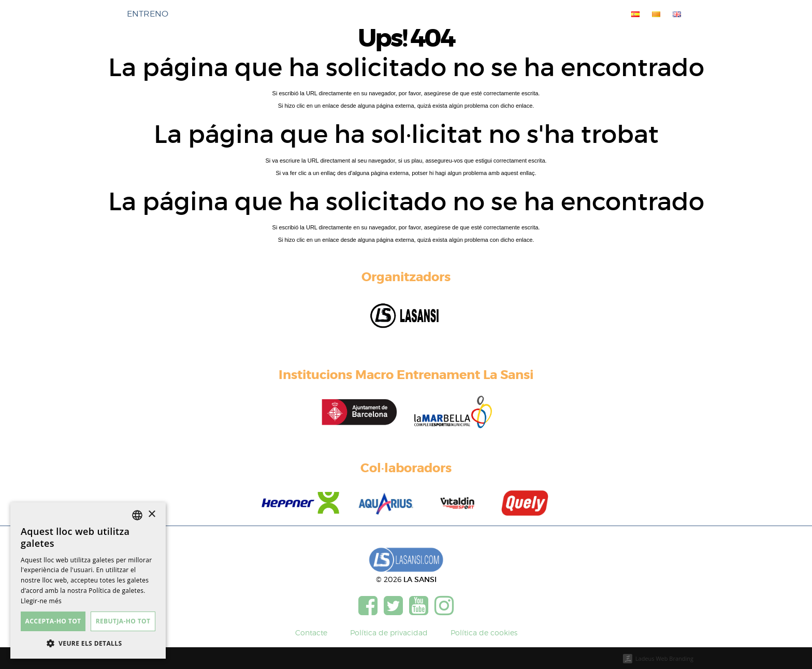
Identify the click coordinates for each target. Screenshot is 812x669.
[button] (88, 643)
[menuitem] (633, 14)
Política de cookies (484, 632)
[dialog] (88, 580)
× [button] (151, 514)
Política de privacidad (389, 632)
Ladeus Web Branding (664, 658)
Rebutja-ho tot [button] (123, 621)
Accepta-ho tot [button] (53, 621)
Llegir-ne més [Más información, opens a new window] (41, 601)
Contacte (311, 632)
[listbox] (137, 515)
